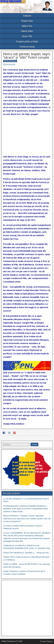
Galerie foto (27, 26)
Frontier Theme (46, 641)
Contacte (27, 16)
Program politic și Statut (27, 42)
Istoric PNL (27, 36)
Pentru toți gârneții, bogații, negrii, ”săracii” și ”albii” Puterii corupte (27, 56)
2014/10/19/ (10, 65)
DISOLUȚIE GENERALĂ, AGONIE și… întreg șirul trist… (27, 553)
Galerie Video (27, 31)
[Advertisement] (27, 608)
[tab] (4, 433)
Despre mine (27, 21)
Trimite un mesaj (27, 47)
